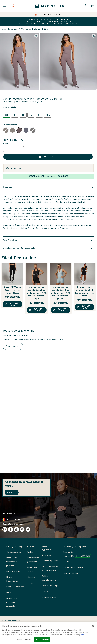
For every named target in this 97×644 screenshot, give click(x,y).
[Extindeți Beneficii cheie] (48, 240)
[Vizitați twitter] (28, 529)
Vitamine (31, 577)
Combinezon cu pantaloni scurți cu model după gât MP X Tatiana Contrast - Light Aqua (60, 293)
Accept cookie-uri (42, 639)
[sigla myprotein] (50, 6)
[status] (14, 149)
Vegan (30, 583)
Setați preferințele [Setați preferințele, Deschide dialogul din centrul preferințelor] (24, 639)
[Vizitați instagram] (5, 529)
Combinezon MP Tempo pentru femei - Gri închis (29, 29)
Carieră (45, 592)
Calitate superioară (50, 561)
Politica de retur (13, 571)
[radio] (7, 115)
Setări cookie (9, 513)
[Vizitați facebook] (11, 529)
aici (82, 635)
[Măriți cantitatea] (21, 149)
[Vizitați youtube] (22, 529)
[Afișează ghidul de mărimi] (10, 107)
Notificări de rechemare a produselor (12, 562)
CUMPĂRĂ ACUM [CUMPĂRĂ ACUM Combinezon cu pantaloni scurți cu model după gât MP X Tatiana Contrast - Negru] (35, 310)
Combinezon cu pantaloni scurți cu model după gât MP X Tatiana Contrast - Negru (37, 293)
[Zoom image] (36, 36)
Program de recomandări (77, 554)
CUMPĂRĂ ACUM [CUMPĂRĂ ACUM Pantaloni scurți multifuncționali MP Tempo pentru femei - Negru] (83, 307)
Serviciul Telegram (71, 573)
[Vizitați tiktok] (16, 529)
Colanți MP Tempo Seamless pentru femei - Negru (12, 290)
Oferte (66, 562)
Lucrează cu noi (49, 597)
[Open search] (13, 6)
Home (3, 29)
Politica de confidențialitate (49, 578)
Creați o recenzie (13, 346)
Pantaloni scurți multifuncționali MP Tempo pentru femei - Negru (85, 291)
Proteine (31, 552)
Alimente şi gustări (32, 569)
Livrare (9, 592)
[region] (48, 633)
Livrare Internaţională (12, 579)
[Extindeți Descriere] (48, 187)
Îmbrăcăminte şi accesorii (33, 560)
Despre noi (47, 555)
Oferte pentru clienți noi (73, 567)
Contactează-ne (14, 552)
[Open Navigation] (4, 6)
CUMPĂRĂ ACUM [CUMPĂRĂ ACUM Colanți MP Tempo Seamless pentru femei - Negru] (11, 304)
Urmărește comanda (15, 587)
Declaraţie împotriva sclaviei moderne (51, 568)
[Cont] (86, 6)
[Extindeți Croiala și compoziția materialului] (48, 248)
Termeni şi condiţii (50, 586)
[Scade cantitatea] (6, 149)
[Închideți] (93, 626)
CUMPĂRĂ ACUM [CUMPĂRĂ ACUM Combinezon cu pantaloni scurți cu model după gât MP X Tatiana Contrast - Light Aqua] (59, 310)
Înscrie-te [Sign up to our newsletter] (12, 492)
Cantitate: (8, 144)
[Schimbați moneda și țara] (48, 519)
